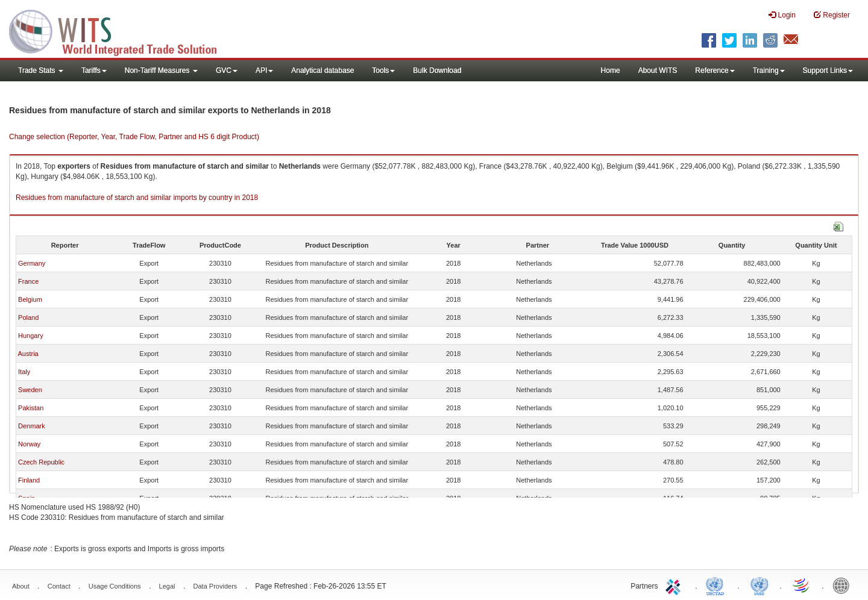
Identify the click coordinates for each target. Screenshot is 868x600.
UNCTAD (717, 585)
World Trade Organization (802, 585)
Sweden (30, 390)
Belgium (30, 299)
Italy (24, 372)
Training (769, 70)
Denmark (32, 426)
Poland (28, 317)
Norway (29, 444)
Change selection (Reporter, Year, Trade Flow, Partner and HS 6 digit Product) (134, 137)
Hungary (31, 336)
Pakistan (31, 408)
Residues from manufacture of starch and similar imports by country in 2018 (137, 198)
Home (611, 70)
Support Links (828, 70)
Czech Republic (41, 462)
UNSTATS (759, 585)
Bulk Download (437, 70)
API (264, 70)
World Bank (844, 585)
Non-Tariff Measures (161, 70)
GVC (227, 70)
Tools (383, 70)
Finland (29, 480)
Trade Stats (41, 70)
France (28, 281)
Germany (32, 263)
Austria (28, 354)
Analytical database (322, 70)
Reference (715, 70)
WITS (121, 30)
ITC (675, 585)
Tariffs (94, 70)
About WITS (658, 70)
